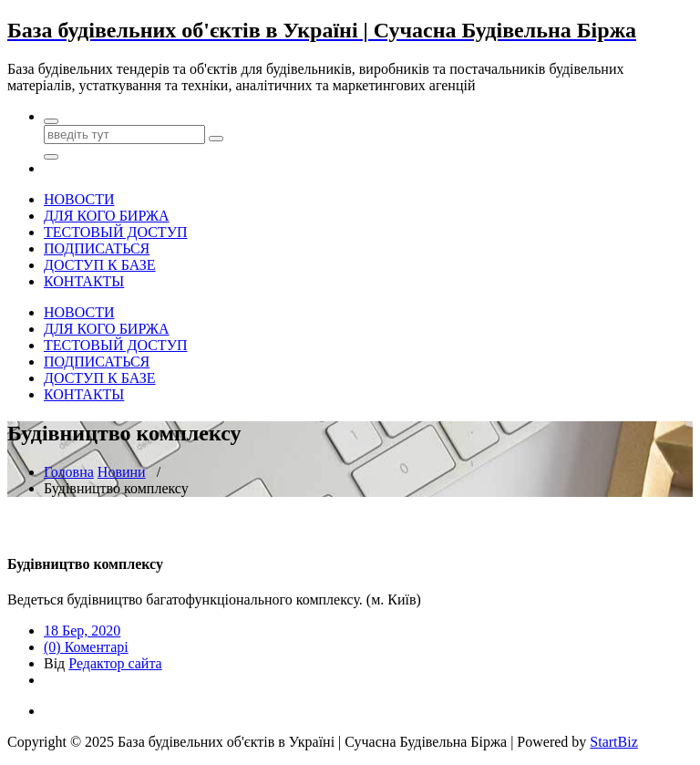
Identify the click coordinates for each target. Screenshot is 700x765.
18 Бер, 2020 (82, 631)
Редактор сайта (115, 663)
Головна (69, 472)
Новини (122, 472)
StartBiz (613, 742)
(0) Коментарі (86, 647)
